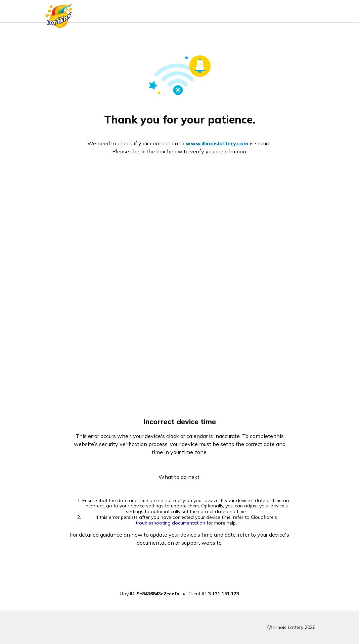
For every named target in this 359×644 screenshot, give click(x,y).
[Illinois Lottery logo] (59, 14)
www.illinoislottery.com (217, 143)
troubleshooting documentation (170, 523)
